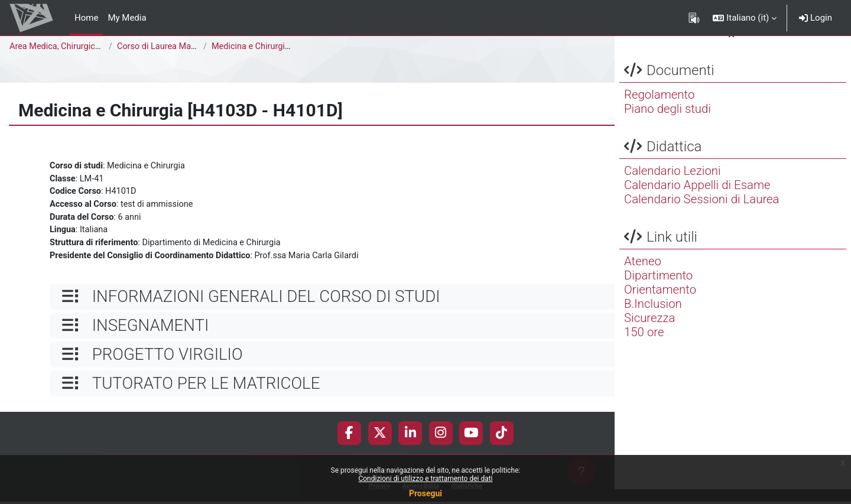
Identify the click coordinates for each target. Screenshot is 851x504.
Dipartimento (658, 290)
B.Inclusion (653, 318)
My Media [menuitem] (127, 18)
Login (816, 18)
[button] (745, 18)
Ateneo (643, 276)
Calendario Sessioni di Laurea (702, 214)
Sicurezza (649, 333)
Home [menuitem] (86, 18)
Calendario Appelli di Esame (697, 200)
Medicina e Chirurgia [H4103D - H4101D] (291, 47)
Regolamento (659, 109)
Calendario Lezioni (673, 186)
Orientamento (660, 304)
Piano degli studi (668, 123)
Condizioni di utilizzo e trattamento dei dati (425, 479)
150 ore (644, 347)
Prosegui (425, 493)
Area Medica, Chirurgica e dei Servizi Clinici (94, 47)
